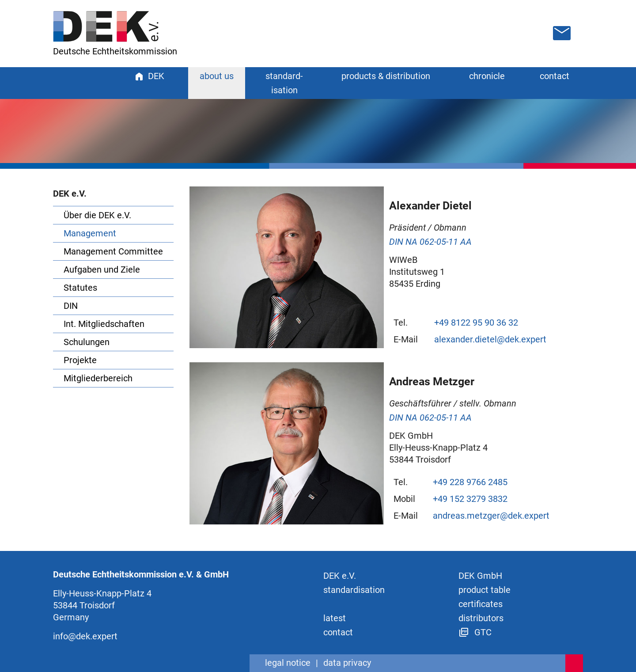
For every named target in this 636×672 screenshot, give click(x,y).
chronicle (487, 76)
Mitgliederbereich (98, 378)
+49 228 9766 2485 (470, 482)
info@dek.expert (85, 636)
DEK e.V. (340, 576)
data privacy (347, 663)
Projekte (80, 360)
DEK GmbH (480, 576)
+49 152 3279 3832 (470, 499)
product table (485, 590)
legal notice (288, 663)
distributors (481, 618)
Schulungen (87, 342)
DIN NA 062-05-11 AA (430, 242)
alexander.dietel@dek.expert (490, 339)
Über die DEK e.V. (97, 215)
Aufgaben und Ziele (102, 270)
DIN (71, 306)
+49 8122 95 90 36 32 (476, 323)
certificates (481, 604)
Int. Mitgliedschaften (104, 324)
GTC (475, 632)
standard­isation (354, 590)
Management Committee (113, 251)
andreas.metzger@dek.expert (491, 516)
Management (90, 233)
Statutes (80, 288)
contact (555, 76)
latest (335, 618)
